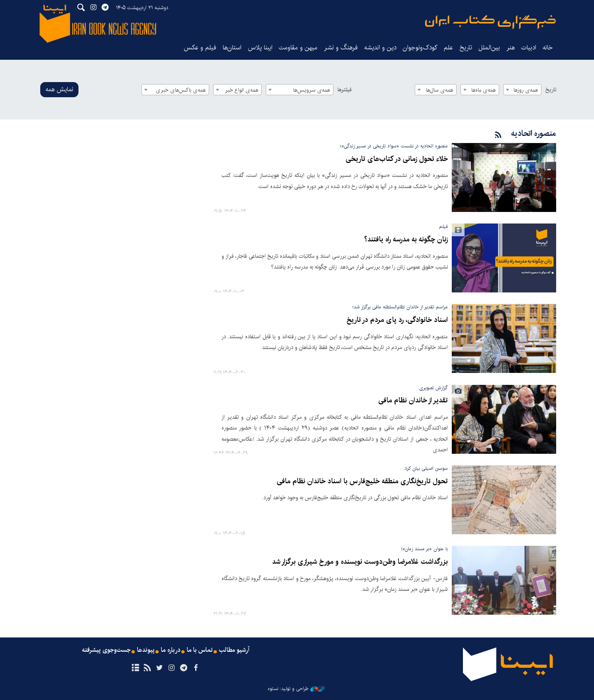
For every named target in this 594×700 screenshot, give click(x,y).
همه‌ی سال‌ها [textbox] (439, 90)
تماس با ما (200, 650)
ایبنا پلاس (260, 48)
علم (448, 48)
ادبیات (529, 48)
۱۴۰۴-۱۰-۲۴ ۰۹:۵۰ (230, 211)
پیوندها (146, 650)
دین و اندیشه (380, 48)
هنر (511, 48)
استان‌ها (232, 48)
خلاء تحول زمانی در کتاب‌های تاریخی (398, 159)
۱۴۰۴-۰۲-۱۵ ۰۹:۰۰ (229, 533)
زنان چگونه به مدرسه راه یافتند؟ (407, 240)
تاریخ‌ (466, 48)
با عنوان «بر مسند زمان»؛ (424, 548)
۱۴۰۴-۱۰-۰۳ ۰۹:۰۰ (229, 292)
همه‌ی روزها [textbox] (526, 90)
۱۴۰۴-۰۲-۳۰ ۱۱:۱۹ (229, 372)
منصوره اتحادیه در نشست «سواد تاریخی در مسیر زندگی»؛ (394, 146)
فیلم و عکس (200, 48)
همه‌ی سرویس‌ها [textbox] (312, 90)
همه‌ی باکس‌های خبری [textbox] (181, 90)
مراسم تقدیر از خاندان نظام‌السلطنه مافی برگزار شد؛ (400, 307)
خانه (548, 48)
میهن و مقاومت (298, 48)
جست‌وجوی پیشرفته (106, 650)
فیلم (443, 226)
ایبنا (490, 22)
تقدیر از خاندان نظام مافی (414, 401)
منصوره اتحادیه (534, 134)
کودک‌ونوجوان (420, 48)
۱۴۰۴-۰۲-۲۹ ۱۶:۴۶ (230, 453)
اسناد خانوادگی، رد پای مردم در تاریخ (398, 320)
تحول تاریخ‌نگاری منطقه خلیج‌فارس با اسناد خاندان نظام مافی (365, 481)
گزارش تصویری (433, 387)
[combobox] (522, 90)
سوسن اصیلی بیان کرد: (426, 468)
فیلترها (345, 90)
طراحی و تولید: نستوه (296, 688)
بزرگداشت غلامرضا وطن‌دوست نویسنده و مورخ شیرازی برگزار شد (361, 561)
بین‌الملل (489, 48)
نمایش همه (59, 89)
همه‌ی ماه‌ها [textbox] (483, 90)
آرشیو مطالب (235, 650)
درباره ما (171, 650)
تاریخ (551, 90)
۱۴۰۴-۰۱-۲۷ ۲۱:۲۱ (230, 614)
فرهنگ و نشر (341, 48)
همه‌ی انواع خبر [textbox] (242, 90)
